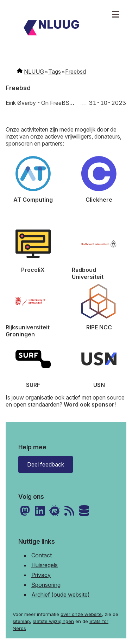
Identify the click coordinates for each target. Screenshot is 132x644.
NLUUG (34, 72)
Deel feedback (46, 464)
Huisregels (45, 565)
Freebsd (76, 72)
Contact (42, 555)
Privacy (41, 575)
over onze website (81, 614)
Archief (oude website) (61, 595)
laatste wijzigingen (53, 621)
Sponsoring (46, 585)
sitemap (21, 621)
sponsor (103, 404)
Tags (55, 72)
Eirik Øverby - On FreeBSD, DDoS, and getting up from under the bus (42, 103)
